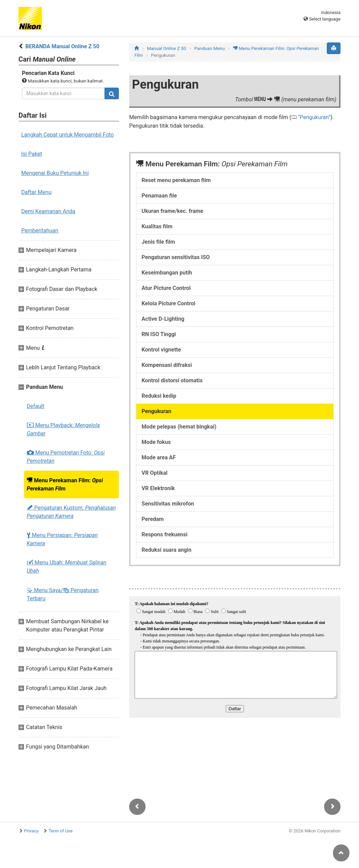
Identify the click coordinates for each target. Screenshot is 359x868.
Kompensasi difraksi (167, 365)
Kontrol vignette (161, 350)
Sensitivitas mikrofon (168, 504)
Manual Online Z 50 (166, 48)
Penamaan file (159, 196)
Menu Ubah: (67, 567)
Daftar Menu (36, 192)
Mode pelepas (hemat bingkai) (179, 427)
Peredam (153, 519)
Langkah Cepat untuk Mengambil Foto (67, 135)
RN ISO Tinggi (159, 334)
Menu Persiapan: (62, 539)
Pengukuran (314, 117)
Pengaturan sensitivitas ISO (176, 257)
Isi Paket (32, 154)
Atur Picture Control (166, 288)
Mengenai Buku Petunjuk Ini (55, 173)
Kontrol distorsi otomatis (172, 380)
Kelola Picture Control (168, 303)
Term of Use (61, 831)
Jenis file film (158, 242)
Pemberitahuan (40, 231)
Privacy (31, 831)
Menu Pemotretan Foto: (66, 457)
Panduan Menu (209, 48)
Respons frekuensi (164, 534)
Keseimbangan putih (167, 273)
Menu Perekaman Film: (65, 484)
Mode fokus (156, 442)
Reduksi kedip (159, 396)
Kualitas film (157, 226)
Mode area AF (159, 457)
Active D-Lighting (163, 319)
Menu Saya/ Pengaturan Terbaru (63, 594)
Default (35, 406)
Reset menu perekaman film (176, 180)
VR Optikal (154, 473)
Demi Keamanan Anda (48, 211)
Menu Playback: (63, 429)
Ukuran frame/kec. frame (172, 211)
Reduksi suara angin (166, 550)
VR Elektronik (158, 488)
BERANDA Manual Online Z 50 (62, 46)
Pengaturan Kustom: (71, 512)
